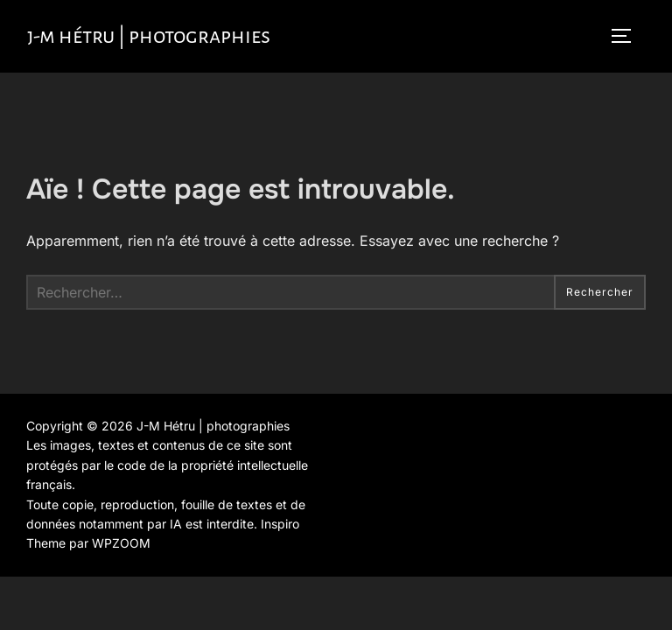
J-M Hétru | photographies (149, 36)
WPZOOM (121, 543)
